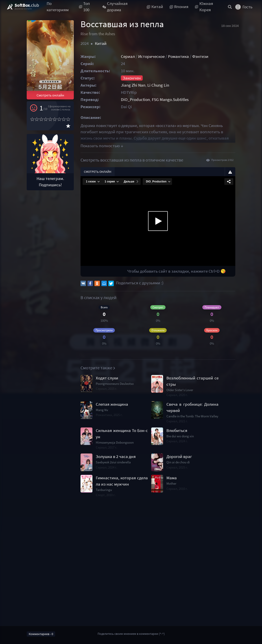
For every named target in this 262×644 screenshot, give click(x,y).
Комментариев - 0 (41, 634)
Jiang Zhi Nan (133, 85)
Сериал (128, 56)
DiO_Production (135, 100)
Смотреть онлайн (50, 95)
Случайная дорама (115, 7)
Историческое (151, 56)
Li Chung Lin (158, 85)
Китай (101, 43)
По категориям (58, 7)
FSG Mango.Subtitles (170, 100)
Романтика (178, 56)
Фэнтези (200, 56)
